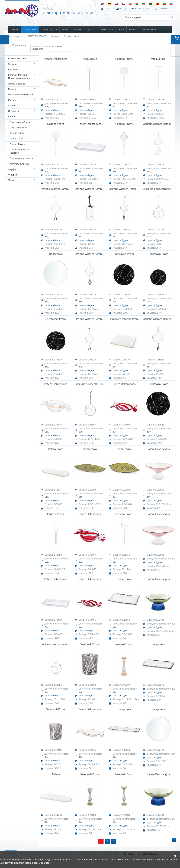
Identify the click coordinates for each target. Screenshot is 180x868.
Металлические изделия (21, 95)
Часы (11, 180)
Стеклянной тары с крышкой (19, 151)
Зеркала (13, 64)
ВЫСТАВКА (78, 29)
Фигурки (13, 175)
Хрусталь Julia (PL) (19, 164)
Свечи (12, 106)
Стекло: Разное (18, 144)
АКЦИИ (121, 29)
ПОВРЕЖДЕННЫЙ (149, 29)
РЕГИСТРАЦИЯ (142, 9)
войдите (56, 110)
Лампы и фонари (17, 84)
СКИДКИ (65, 29)
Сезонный (14, 111)
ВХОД (123, 9)
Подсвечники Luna (19, 128)
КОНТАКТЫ (15, 36)
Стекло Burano (17, 133)
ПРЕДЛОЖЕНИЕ (30, 29)
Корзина (164, 9)
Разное (12, 100)
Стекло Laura (71, 36)
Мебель (12, 89)
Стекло (55, 36)
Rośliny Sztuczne (17, 58)
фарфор (13, 169)
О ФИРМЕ (15, 29)
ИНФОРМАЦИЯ (107, 29)
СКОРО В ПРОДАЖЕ (49, 29)
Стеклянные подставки (21, 158)
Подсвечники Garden (20, 122)
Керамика (13, 70)
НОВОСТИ (133, 29)
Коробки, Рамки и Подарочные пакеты (19, 77)
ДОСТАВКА (91, 29)
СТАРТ (108, 9)
